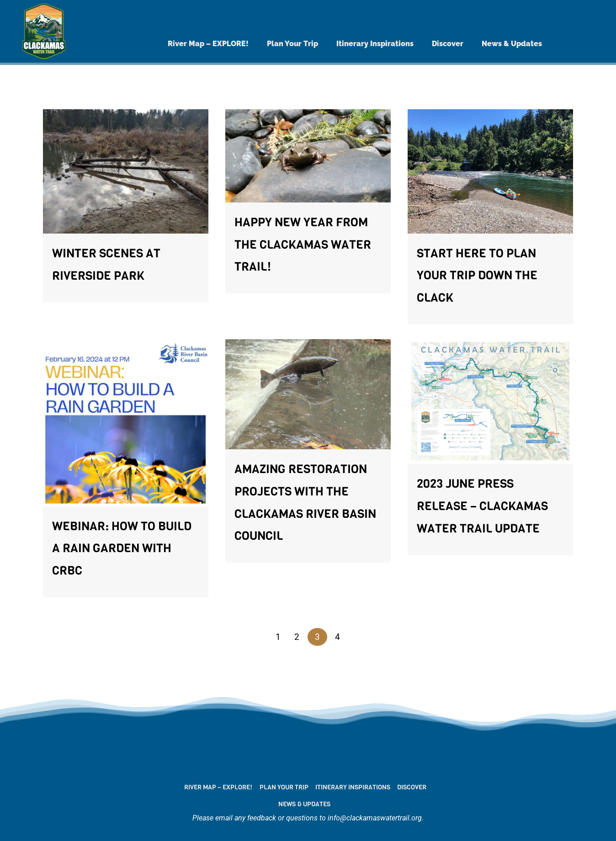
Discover (448, 44)
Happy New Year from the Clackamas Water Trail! (303, 245)
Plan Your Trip (292, 44)
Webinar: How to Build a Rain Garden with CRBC (122, 549)
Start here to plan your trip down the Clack (477, 276)
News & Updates (512, 44)
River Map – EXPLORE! (208, 44)
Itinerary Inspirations (375, 44)
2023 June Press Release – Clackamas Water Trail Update (482, 506)
